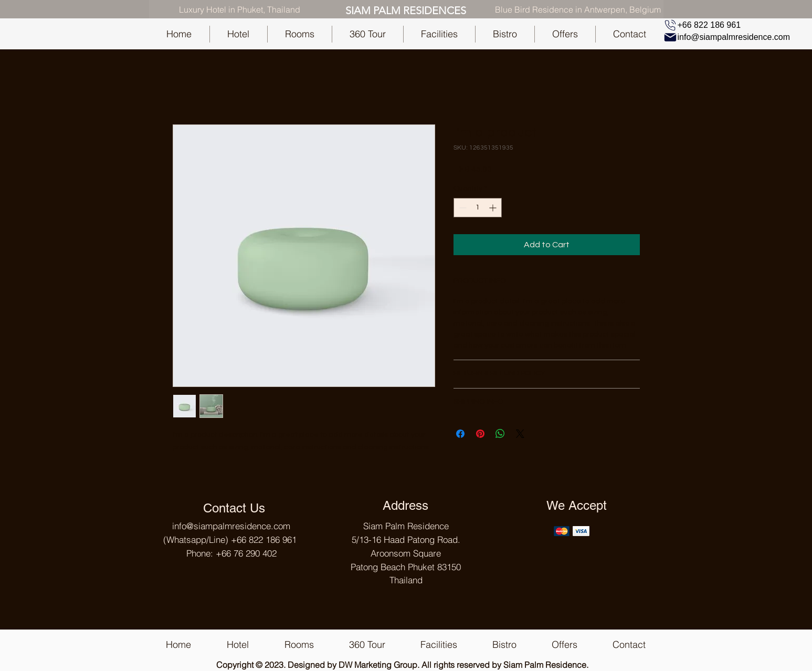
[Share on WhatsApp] (500, 434)
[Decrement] (462, 208)
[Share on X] (520, 434)
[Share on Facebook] (460, 434)
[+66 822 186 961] (703, 25)
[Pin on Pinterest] (480, 434)
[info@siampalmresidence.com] (728, 37)
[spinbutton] (478, 208)
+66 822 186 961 (264, 539)
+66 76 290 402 (246, 553)
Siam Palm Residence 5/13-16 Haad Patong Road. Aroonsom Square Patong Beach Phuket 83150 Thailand (406, 553)
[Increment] (494, 208)
